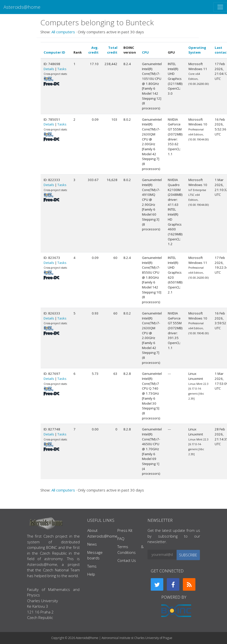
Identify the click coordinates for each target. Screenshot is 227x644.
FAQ (121, 539)
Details (49, 69)
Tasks (62, 69)
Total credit (112, 50)
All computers (63, 32)
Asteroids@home (22, 7)
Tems (92, 566)
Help (91, 574)
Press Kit (125, 530)
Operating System (197, 50)
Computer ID (54, 52)
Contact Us (127, 560)
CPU (145, 52)
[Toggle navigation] (220, 7)
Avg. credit (93, 50)
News (92, 544)
